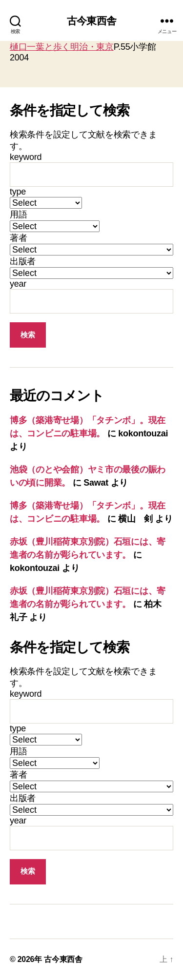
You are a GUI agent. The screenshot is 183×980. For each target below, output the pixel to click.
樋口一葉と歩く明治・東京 (62, 47)
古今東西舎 (91, 21)
